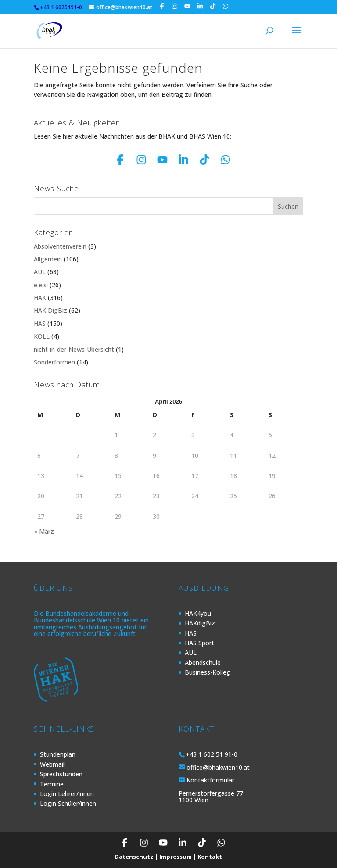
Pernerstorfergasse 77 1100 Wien (211, 797)
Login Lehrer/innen (67, 794)
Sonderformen (54, 362)
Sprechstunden (61, 774)
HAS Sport (199, 643)
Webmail (52, 764)
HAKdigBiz (200, 623)
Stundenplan (58, 754)
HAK (40, 298)
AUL (40, 272)
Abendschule (203, 663)
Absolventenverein (60, 246)
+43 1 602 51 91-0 (212, 754)
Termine (52, 784)
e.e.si (41, 285)
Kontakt (210, 857)
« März (44, 531)
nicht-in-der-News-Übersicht (74, 349)
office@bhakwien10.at (218, 767)
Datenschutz (134, 857)
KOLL (42, 336)
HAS (40, 323)
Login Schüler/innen (68, 803)
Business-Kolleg (208, 672)
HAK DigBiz (50, 310)
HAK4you (198, 613)
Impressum (176, 857)
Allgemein (48, 259)
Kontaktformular (210, 780)
